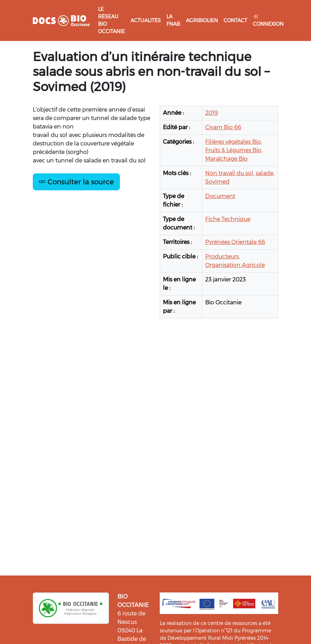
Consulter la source (76, 182)
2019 (212, 113)
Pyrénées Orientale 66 (235, 242)
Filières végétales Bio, (234, 142)
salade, (265, 173)
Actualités (146, 20)
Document (220, 196)
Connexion (268, 20)
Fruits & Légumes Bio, (234, 150)
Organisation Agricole (235, 265)
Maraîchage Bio (226, 159)
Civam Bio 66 (223, 127)
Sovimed (217, 182)
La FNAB (173, 20)
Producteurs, (222, 257)
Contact (235, 20)
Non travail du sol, (230, 173)
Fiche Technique (228, 219)
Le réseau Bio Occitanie (111, 20)
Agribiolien (202, 20)
